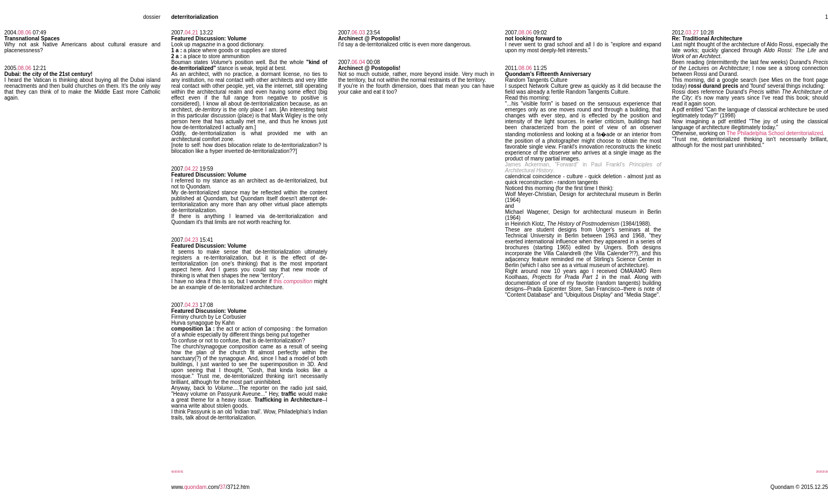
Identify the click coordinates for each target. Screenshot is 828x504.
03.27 (692, 33)
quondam (195, 487)
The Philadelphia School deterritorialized (775, 133)
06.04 (358, 62)
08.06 (24, 33)
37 (223, 487)
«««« (177, 471)
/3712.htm (237, 487)
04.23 (191, 240)
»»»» (822, 471)
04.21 (191, 33)
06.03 (358, 33)
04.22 (191, 169)
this (293, 281)
